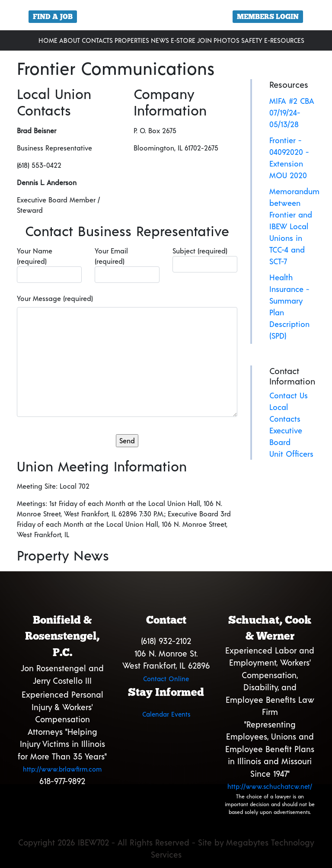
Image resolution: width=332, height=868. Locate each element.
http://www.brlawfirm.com (62, 769)
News (160, 40)
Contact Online (166, 679)
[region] (166, 18)
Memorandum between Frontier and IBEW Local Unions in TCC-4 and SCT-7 (294, 226)
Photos (227, 40)
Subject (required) (205, 259)
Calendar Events (166, 714)
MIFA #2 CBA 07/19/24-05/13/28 (292, 112)
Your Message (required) (55, 298)
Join (204, 40)
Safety (252, 40)
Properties (132, 40)
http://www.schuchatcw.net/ (270, 786)
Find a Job (53, 17)
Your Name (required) (49, 265)
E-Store (183, 40)
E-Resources (284, 40)
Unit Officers (291, 454)
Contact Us (289, 395)
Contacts (97, 40)
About (70, 40)
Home (48, 40)
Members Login (268, 17)
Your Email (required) (127, 265)
